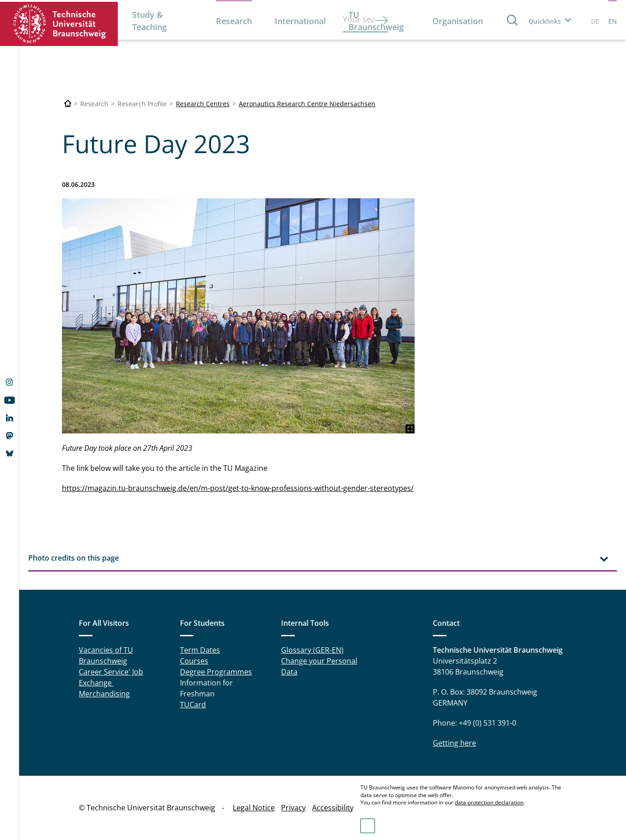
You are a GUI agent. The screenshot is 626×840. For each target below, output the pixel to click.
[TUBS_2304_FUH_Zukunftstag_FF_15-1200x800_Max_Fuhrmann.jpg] (238, 316)
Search (513, 20)
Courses (194, 661)
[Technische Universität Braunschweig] (68, 104)
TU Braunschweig (376, 21)
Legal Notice (254, 808)
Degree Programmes (216, 672)
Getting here (454, 743)
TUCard (193, 705)
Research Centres (203, 104)
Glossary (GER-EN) (312, 650)
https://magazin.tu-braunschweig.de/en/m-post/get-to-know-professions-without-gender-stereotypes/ (238, 488)
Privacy (293, 808)
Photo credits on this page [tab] (74, 558)
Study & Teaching (149, 21)
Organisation (458, 21)
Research (234, 21)
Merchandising (104, 694)
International (300, 21)
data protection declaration (489, 802)
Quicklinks (545, 21)
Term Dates (200, 650)
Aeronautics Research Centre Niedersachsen (307, 104)
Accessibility (333, 808)
